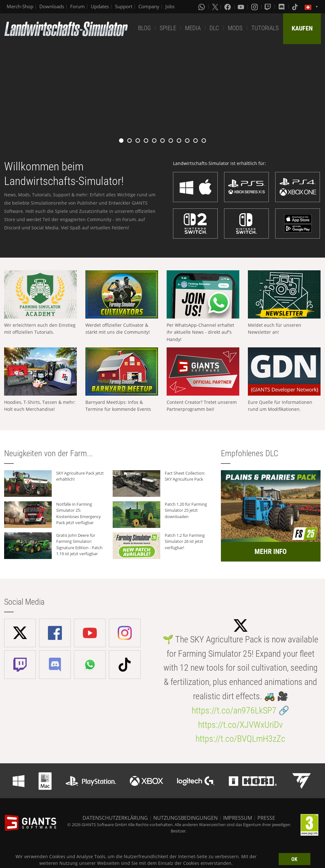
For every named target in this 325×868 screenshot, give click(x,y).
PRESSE (266, 818)
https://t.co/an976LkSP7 (234, 710)
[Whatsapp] (202, 7)
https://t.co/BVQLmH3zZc (240, 739)
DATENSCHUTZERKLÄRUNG (115, 818)
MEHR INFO (271, 552)
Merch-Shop (20, 6)
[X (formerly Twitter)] (215, 7)
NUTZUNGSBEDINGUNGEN (186, 818)
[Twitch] (269, 7)
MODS (235, 28)
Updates (100, 6)
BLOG (144, 28)
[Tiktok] (295, 7)
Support (124, 6)
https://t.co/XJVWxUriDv (240, 725)
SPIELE (168, 28)
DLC (214, 28)
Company (149, 6)
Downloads (52, 6)
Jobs (170, 6)
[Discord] (282, 7)
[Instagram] (255, 7)
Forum (77, 6)
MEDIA (193, 28)
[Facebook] (228, 7)
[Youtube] (242, 7)
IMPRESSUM (238, 818)
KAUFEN (302, 28)
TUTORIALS (265, 28)
